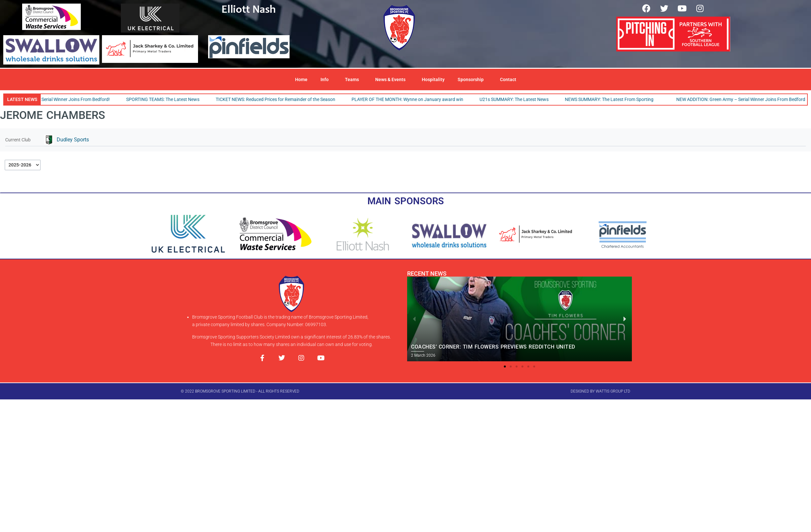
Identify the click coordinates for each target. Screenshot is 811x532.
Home (301, 79)
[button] (505, 367)
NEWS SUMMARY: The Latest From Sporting (613, 99)
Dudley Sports (73, 140)
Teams (354, 79)
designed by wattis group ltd (600, 391)
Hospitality (433, 79)
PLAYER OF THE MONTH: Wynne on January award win (411, 99)
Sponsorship (472, 79)
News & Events (392, 79)
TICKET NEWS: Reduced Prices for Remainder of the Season (279, 99)
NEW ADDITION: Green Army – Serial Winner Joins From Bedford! (745, 99)
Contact (508, 79)
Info (326, 79)
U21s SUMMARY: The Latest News (518, 99)
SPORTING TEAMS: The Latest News (166, 99)
